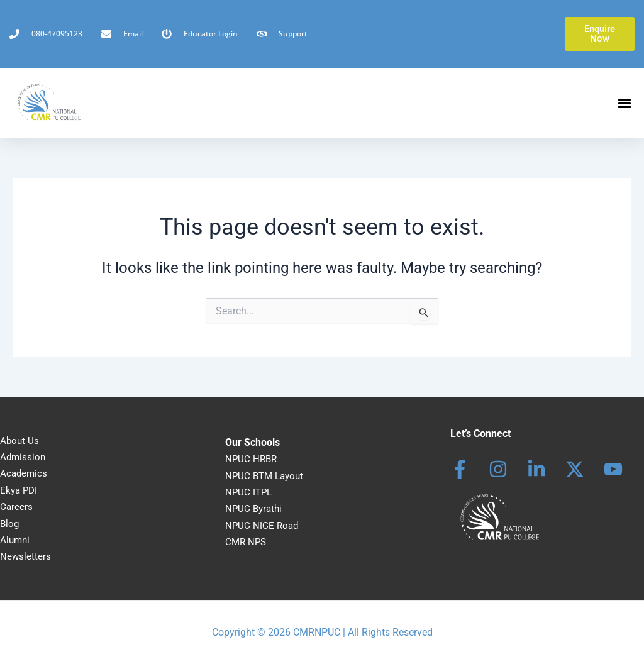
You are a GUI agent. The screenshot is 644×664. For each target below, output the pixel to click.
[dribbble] (613, 469)
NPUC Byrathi (255, 508)
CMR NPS (247, 542)
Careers (17, 506)
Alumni (16, 540)
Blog (10, 523)
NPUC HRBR (252, 459)
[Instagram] (498, 469)
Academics (25, 473)
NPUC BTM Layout (267, 476)
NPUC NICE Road (263, 525)
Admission (24, 457)
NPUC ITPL (250, 492)
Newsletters (26, 556)
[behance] (575, 469)
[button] (624, 103)
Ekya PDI (20, 490)
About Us (20, 440)
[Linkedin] (536, 469)
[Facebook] (460, 469)
